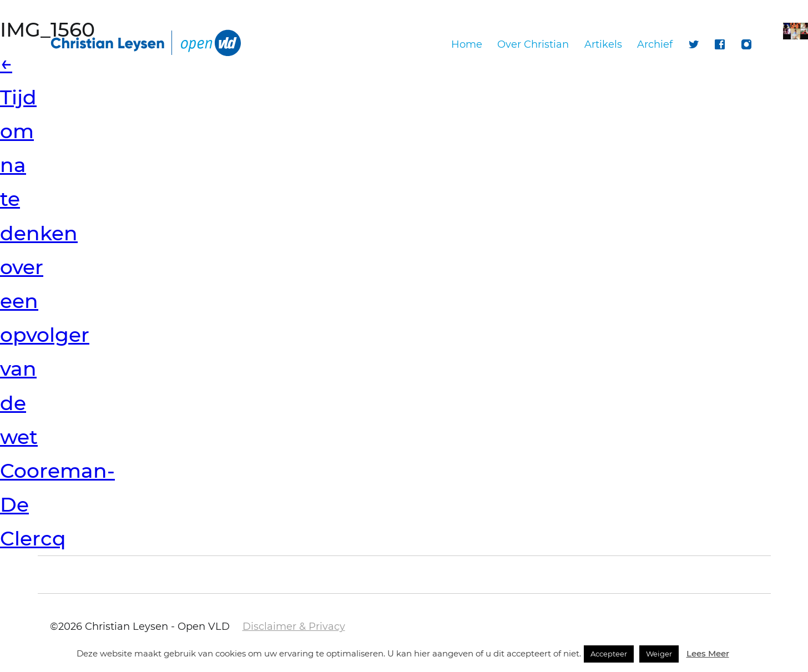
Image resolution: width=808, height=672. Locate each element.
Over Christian (533, 44)
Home (467, 44)
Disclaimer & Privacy (294, 626)
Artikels (603, 44)
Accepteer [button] (609, 654)
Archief (655, 44)
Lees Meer (708, 653)
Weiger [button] (659, 654)
